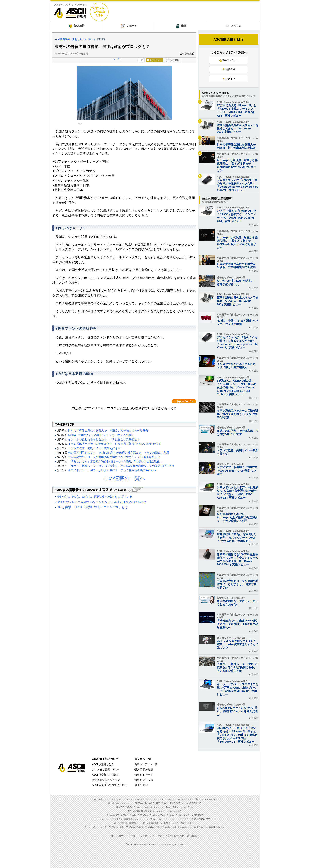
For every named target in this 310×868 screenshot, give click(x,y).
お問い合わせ (177, 836)
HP (200, 803)
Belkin (175, 807)
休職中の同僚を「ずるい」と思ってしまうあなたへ (238, 603)
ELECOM (139, 803)
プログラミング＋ (173, 819)
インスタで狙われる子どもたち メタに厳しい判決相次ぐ (104, 439)
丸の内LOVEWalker (199, 827)
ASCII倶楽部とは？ (229, 39)
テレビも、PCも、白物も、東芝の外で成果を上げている (95, 496)
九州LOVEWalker (181, 827)
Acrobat (148, 807)
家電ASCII (129, 819)
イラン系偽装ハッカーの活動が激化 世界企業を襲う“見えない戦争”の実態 (115, 444)
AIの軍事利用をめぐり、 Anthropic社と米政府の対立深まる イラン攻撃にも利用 (118, 453)
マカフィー (128, 803)
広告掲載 (192, 836)
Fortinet (179, 815)
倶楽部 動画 (141, 785)
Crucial (133, 815)
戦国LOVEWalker (217, 827)
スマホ (177, 799)
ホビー (149, 799)
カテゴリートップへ (184, 401)
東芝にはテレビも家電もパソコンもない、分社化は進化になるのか (102, 502)
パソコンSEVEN (189, 803)
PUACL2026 (205, 819)
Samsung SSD (113, 815)
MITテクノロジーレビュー (184, 823)
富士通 (111, 803)
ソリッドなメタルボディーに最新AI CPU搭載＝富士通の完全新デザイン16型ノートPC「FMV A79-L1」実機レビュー (238, 493)
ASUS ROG (175, 803)
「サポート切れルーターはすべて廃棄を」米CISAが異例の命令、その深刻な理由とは (121, 466)
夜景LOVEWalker (163, 827)
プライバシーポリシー (143, 836)
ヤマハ (183, 807)
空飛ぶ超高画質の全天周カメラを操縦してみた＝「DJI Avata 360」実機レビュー (238, 128)
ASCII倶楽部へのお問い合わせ (109, 785)
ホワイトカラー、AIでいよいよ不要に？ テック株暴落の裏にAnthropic (113, 470)
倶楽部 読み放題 (144, 769)
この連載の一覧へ (124, 478)
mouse (119, 803)
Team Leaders (157, 819)
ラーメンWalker (92, 827)
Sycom (165, 803)
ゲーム (200, 799)
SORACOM (143, 815)
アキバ (169, 799)
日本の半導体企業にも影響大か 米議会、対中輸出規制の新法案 (108, 430)
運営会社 (162, 836)
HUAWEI (120, 807)
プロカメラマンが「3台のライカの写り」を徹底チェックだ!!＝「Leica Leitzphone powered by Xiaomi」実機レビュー (238, 185)
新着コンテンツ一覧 (146, 764)
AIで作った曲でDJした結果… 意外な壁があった (237, 282)
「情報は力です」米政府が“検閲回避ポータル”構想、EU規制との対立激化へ (115, 461)
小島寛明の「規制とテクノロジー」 (77, 39)
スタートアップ (189, 799)
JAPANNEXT (197, 815)
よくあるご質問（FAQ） (106, 769)
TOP (95, 799)
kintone (140, 807)
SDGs (195, 819)
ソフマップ (161, 811)
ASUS (187, 815)
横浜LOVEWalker (127, 827)
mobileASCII (166, 823)
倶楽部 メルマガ (144, 780)
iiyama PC (150, 803)
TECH (120, 799)
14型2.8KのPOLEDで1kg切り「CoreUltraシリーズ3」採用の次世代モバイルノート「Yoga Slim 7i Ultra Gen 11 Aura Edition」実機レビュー (236, 387)
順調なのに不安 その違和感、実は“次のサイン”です (238, 433)
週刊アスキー (135, 823)
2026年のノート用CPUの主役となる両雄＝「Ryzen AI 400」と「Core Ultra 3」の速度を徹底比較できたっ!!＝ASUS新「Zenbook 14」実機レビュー (237, 735)
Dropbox (154, 815)
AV (163, 799)
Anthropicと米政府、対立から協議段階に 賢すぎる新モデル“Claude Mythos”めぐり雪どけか (237, 165)
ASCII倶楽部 (70, 12)
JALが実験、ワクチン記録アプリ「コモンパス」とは (92, 507)
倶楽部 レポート (144, 775)
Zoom (190, 807)
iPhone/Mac (139, 799)
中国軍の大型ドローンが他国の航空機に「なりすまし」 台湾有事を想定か (114, 457)
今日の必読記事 (120, 823)
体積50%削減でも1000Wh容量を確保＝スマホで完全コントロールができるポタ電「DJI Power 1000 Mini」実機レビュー (238, 560)
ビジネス (111, 799)
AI (100, 799)
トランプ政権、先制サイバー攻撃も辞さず (94, 448)
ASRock (125, 815)
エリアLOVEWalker (109, 827)
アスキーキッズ (106, 819)
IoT (104, 799)
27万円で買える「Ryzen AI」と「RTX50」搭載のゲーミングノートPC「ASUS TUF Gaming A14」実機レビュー (237, 110)
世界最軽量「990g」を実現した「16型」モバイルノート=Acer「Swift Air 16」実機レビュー (237, 538)
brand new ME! (174, 811)
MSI (130, 811)
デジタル (128, 799)
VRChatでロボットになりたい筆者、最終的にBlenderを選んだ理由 (237, 711)
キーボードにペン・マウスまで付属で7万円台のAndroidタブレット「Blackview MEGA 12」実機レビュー (238, 689)
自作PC (157, 799)
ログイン (229, 79)
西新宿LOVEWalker (145, 827)
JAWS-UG (130, 807)
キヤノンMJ (159, 807)
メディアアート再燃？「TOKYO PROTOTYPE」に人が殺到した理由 (237, 471)
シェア (116, 59)
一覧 (141, 60)
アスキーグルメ (142, 819)
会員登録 (229, 69)
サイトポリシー (120, 836)
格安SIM (118, 819)
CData (162, 815)
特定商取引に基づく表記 (106, 780)
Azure (168, 807)
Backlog (170, 815)
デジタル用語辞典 (150, 823)
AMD (158, 803)
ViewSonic (150, 811)
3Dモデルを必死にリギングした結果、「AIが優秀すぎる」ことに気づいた (238, 644)
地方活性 (186, 819)
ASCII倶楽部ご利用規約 (106, 775)
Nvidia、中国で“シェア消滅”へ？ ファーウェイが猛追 (101, 435)
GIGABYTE (138, 811)
